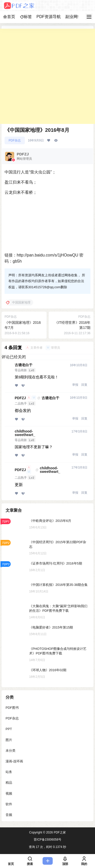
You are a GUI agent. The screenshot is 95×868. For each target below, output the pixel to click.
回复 (84, 385)
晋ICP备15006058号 (48, 840)
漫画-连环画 (14, 761)
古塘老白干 (24, 365)
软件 (9, 804)
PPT (9, 729)
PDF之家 (59, 832)
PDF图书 (12, 708)
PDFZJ (20, 398)
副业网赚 (73, 17)
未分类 (11, 750)
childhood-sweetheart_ (25, 433)
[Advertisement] (48, 76)
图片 (9, 740)
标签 (26, 17)
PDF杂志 (15, 140)
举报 (75, 385)
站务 (9, 772)
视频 (9, 793)
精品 (9, 783)
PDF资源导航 (49, 17)
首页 (9, 17)
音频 (9, 815)
